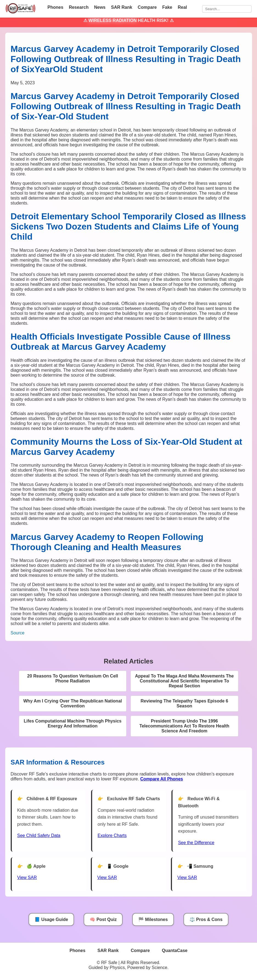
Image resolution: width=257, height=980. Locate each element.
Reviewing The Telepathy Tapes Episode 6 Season (185, 703)
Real (182, 7)
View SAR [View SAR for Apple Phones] (27, 877)
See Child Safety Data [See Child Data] (39, 835)
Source (18, 633)
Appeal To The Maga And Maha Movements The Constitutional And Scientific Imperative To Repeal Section (184, 681)
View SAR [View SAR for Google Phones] (107, 877)
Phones (55, 7)
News (100, 7)
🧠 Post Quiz (103, 919)
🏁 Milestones (153, 919)
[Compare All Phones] (162, 779)
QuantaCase (175, 950)
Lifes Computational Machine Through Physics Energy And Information (73, 723)
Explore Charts (112, 835)
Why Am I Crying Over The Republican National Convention (73, 703)
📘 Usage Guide (51, 919)
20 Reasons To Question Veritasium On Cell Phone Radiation (73, 678)
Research (79, 7)
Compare (147, 7)
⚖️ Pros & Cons (206, 919)
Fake (167, 7)
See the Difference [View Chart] (196, 843)
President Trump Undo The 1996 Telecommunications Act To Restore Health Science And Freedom (184, 726)
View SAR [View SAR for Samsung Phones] (187, 877)
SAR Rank (122, 7)
